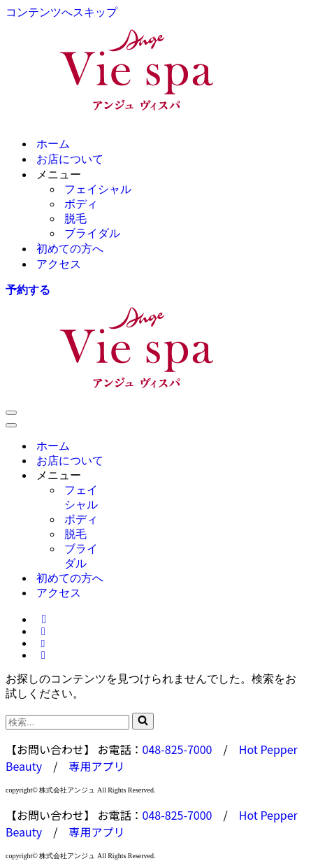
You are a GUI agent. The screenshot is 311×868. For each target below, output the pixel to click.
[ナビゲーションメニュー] (11, 413)
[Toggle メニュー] (138, 476)
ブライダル (92, 233)
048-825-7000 (178, 749)
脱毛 (75, 219)
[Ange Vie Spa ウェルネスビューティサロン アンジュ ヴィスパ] (155, 73)
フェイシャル (98, 189)
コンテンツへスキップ (62, 12)
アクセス (59, 264)
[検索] (67, 722)
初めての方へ (70, 249)
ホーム (53, 144)
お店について (70, 159)
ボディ (81, 204)
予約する (28, 290)
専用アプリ (96, 766)
